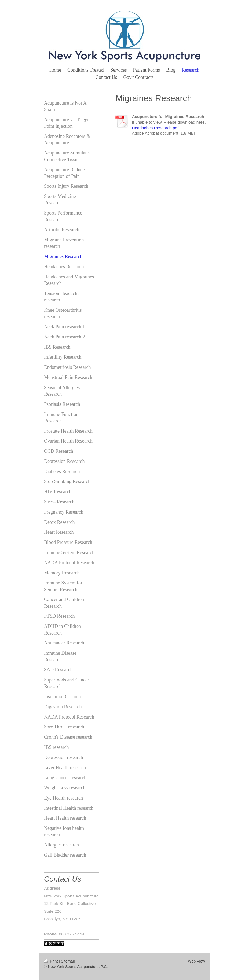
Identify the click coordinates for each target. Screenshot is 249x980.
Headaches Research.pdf (155, 128)
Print (51, 961)
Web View (196, 961)
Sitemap (68, 961)
